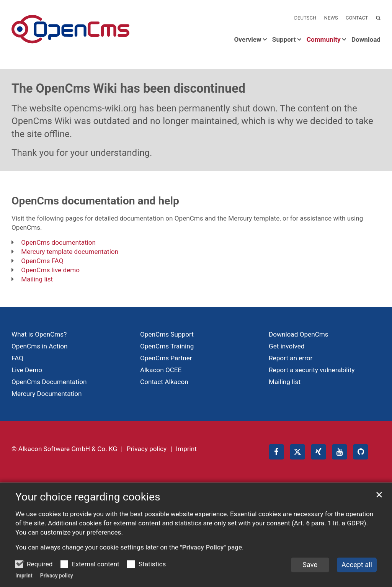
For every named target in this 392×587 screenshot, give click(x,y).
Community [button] (324, 39)
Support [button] (284, 39)
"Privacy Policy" (203, 552)
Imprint (24, 580)
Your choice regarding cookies (88, 502)
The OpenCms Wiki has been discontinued (128, 88)
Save (310, 570)
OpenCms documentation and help (95, 201)
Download (366, 39)
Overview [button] (247, 39)
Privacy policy (57, 580)
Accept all (357, 570)
